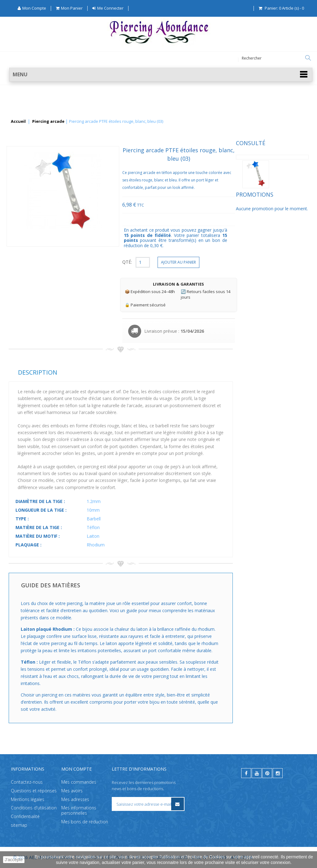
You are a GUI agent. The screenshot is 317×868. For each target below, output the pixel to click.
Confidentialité (25, 816)
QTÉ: (203, 262)
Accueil (18, 122)
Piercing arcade (48, 122)
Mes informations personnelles (79, 810)
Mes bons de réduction (85, 822)
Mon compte (76, 769)
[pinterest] (267, 773)
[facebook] (246, 773)
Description (113, 372)
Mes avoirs (72, 791)
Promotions (27, 205)
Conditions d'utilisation (34, 808)
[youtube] (257, 773)
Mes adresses (75, 799)
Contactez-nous (27, 782)
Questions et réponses (34, 791)
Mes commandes (79, 782)
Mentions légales (28, 799)
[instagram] (278, 773)
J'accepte (14, 860)
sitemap (19, 825)
